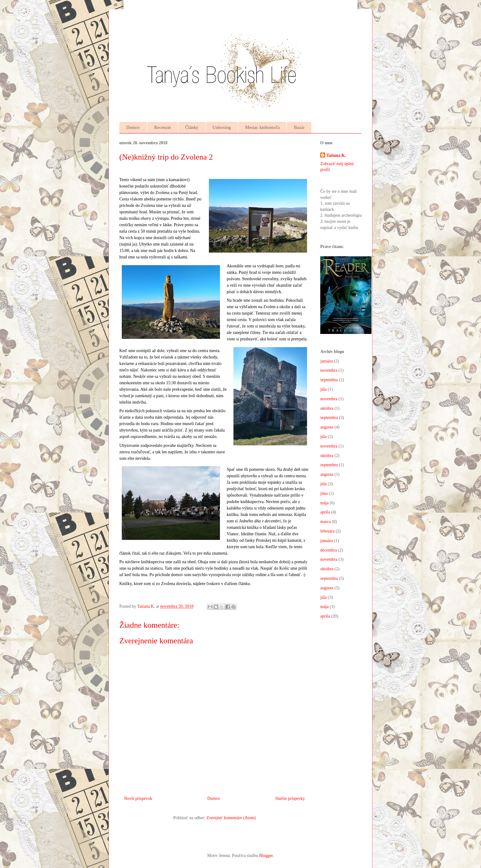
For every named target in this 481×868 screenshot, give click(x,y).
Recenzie (163, 127)
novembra (329, 370)
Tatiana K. (336, 155)
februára (327, 531)
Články (192, 127)
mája (324, 503)
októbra (327, 408)
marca (325, 522)
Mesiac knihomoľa (262, 127)
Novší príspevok (138, 798)
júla (323, 389)
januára (327, 361)
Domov (133, 127)
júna (324, 493)
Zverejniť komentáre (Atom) (231, 818)
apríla (325, 512)
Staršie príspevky (290, 798)
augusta (327, 427)
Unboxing (222, 127)
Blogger (266, 856)
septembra (329, 380)
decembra (329, 550)
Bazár (299, 127)
